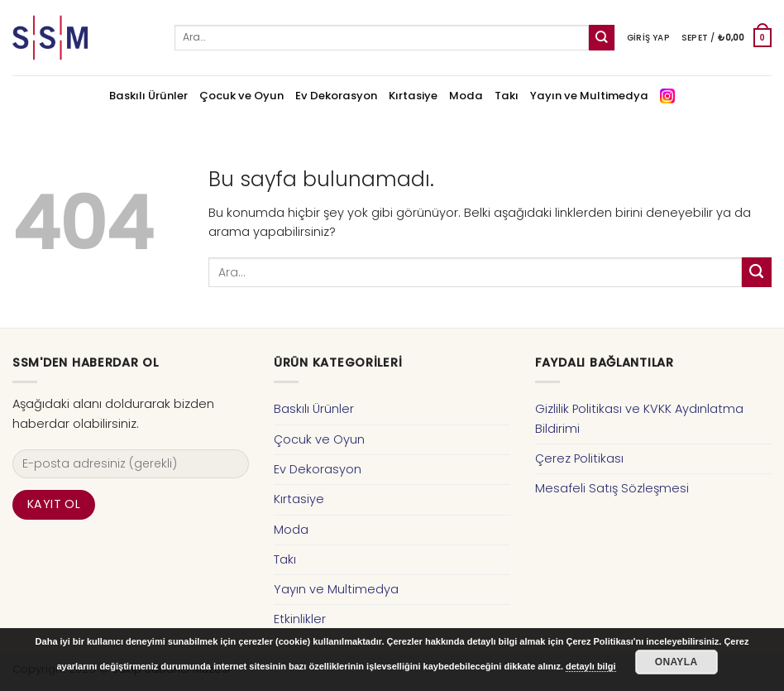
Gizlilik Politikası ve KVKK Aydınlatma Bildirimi (639, 418)
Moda (466, 96)
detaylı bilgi (591, 666)
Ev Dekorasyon (336, 96)
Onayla (676, 662)
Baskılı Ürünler (148, 96)
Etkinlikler (300, 619)
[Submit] (602, 38)
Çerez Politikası (579, 458)
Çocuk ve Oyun (241, 96)
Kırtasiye (413, 96)
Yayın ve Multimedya (589, 96)
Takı (507, 96)
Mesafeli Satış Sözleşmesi (612, 488)
